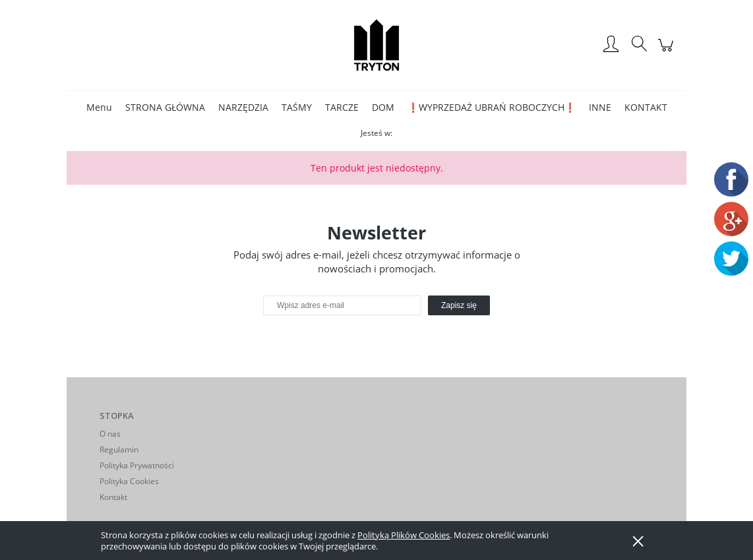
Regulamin (119, 450)
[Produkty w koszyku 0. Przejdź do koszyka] (668, 52)
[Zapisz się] (459, 305)
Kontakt (113, 497)
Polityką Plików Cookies (404, 535)
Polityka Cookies (129, 481)
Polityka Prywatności (137, 465)
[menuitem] (99, 107)
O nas (110, 434)
